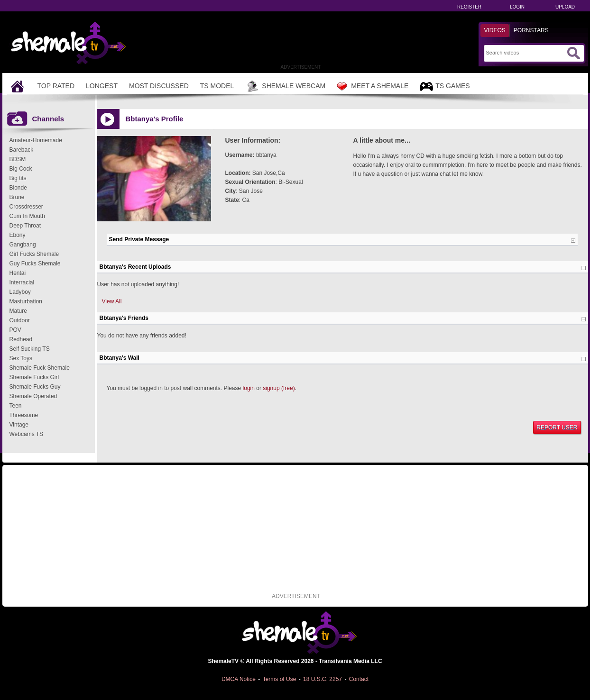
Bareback (22, 150)
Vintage (19, 425)
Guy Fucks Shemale (35, 264)
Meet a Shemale (373, 86)
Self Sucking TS (30, 349)
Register (469, 7)
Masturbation (26, 301)
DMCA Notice (239, 679)
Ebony (18, 235)
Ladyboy (20, 292)
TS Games (445, 86)
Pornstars (531, 30)
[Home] (18, 86)
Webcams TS (27, 434)
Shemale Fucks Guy (35, 387)
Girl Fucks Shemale (34, 254)
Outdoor (20, 320)
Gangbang (23, 245)
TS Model (217, 86)
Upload (565, 7)
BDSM (18, 159)
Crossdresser (26, 207)
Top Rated (56, 86)
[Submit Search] (573, 53)
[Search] (525, 53)
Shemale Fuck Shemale (40, 368)
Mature (18, 311)
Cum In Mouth (27, 216)
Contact (359, 679)
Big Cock (21, 169)
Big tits (18, 178)
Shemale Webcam (285, 86)
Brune (17, 197)
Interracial (22, 282)
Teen (16, 406)
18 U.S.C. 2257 (323, 679)
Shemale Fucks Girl (34, 377)
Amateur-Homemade (36, 140)
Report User (557, 427)
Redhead (21, 339)
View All (112, 301)
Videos (495, 30)
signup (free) (279, 388)
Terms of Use (280, 679)
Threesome (24, 415)
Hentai (18, 273)
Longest (102, 86)
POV (15, 330)
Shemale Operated (33, 396)
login (249, 388)
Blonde (18, 188)
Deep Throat (25, 226)
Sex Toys (21, 358)
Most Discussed (159, 86)
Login (517, 7)
